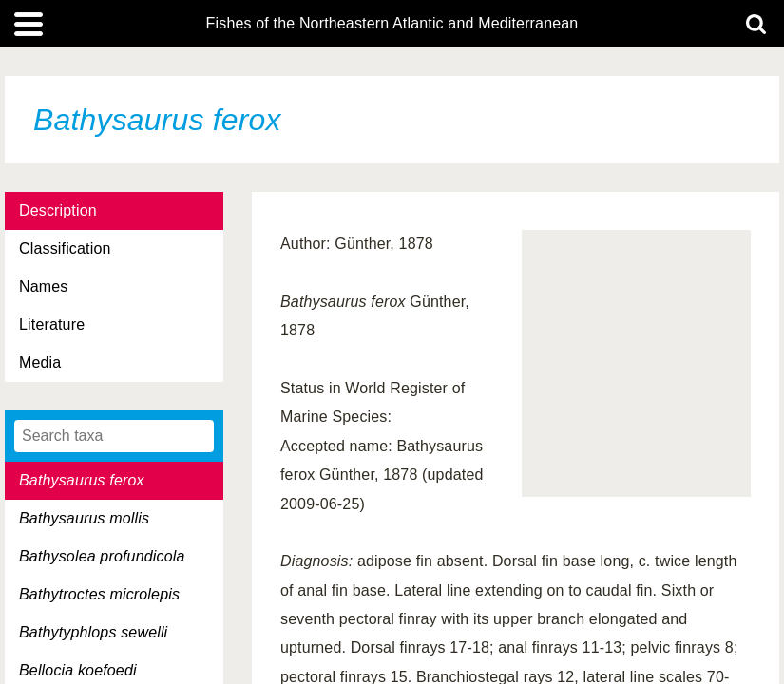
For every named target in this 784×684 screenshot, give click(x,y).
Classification (65, 248)
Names (43, 286)
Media (40, 362)
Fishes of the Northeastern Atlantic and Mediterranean (392, 24)
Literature (52, 324)
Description (58, 210)
